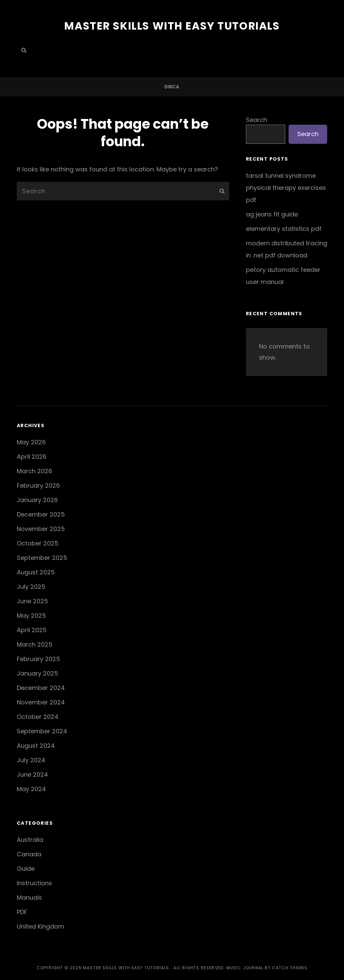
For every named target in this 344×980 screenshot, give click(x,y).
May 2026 (31, 442)
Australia (30, 840)
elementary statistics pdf (284, 228)
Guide (26, 869)
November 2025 (41, 528)
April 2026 (32, 456)
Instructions (34, 883)
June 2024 (32, 774)
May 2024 (31, 789)
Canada (29, 854)
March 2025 (35, 644)
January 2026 (37, 500)
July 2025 (31, 586)
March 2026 (34, 471)
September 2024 (42, 731)
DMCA (172, 86)
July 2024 (31, 760)
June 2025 (32, 601)
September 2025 (42, 557)
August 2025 (36, 572)
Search (256, 119)
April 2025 (32, 630)
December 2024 (41, 687)
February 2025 (38, 659)
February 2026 (38, 485)
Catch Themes (290, 967)
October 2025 (38, 543)
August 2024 (36, 745)
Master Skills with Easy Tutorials (172, 26)
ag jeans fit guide (272, 214)
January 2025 (37, 673)
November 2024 (41, 702)
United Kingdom (40, 926)
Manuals (29, 897)
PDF (22, 912)
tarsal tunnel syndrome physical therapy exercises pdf (286, 187)
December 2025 (41, 514)
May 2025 (31, 615)
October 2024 (38, 716)
